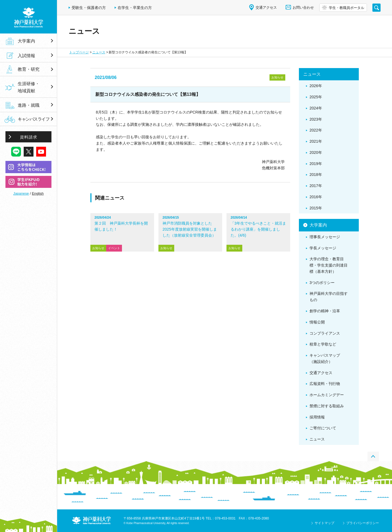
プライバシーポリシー (363, 523)
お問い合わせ (303, 7)
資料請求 (29, 137)
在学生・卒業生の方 (135, 8)
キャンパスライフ (33, 119)
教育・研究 (29, 69)
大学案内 (26, 41)
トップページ (79, 52)
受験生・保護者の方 (89, 8)
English (38, 193)
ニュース (99, 52)
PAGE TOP (373, 456)
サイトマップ (324, 523)
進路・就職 (29, 105)
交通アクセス (266, 7)
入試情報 (26, 56)
